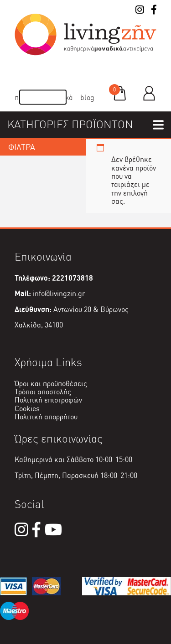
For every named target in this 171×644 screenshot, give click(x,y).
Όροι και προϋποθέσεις (51, 384)
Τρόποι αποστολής (43, 392)
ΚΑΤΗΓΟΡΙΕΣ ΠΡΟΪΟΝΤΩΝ (70, 124)
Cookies (27, 409)
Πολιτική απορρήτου (46, 417)
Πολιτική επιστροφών (48, 400)
